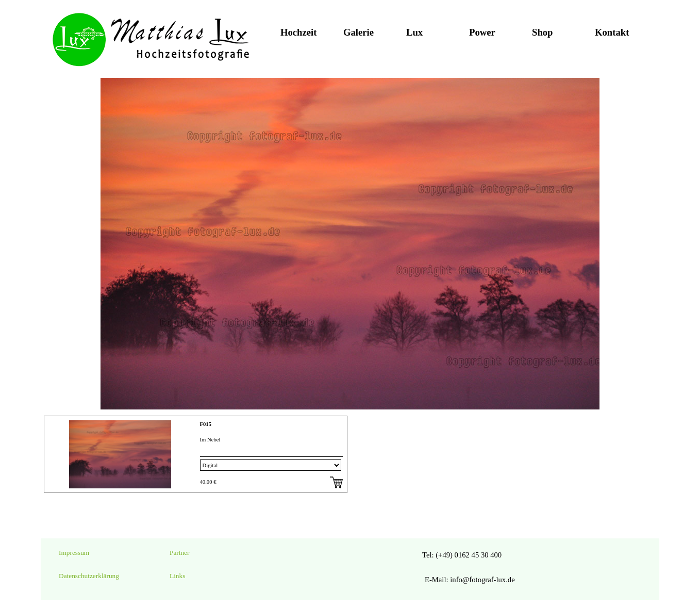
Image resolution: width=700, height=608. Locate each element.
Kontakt (612, 32)
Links (177, 576)
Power (482, 32)
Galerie (359, 32)
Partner (180, 553)
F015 (206, 424)
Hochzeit (298, 32)
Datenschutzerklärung (89, 576)
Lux (414, 32)
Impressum (74, 553)
